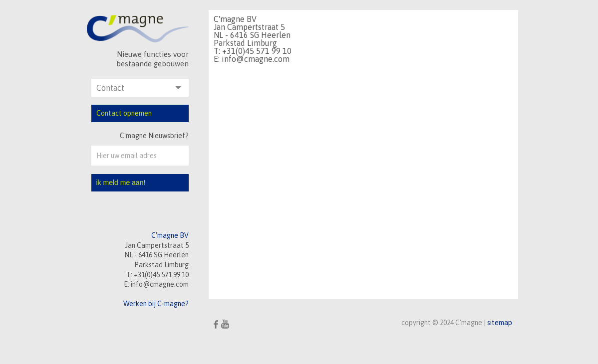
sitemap (500, 323)
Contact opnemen (124, 113)
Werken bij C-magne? (156, 304)
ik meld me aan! (121, 182)
